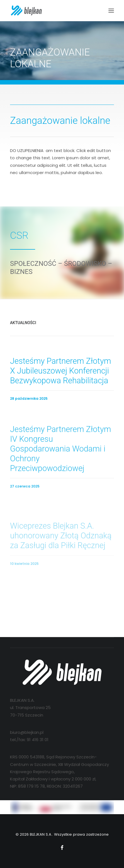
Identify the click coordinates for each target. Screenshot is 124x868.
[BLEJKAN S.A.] (26, 11)
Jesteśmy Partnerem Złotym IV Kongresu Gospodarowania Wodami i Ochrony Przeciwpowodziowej (60, 466)
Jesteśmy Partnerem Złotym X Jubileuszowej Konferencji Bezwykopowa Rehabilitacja (60, 375)
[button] (111, 11)
